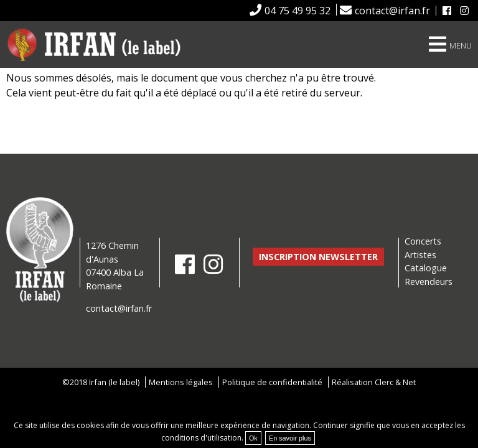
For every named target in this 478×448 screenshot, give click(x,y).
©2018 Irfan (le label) (101, 382)
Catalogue (426, 268)
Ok (253, 438)
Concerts (423, 241)
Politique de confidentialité (272, 382)
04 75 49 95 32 (298, 11)
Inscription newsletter (318, 257)
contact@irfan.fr (392, 11)
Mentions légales (181, 382)
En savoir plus (290, 438)
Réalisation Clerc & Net (374, 382)
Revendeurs (429, 282)
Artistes (420, 255)
